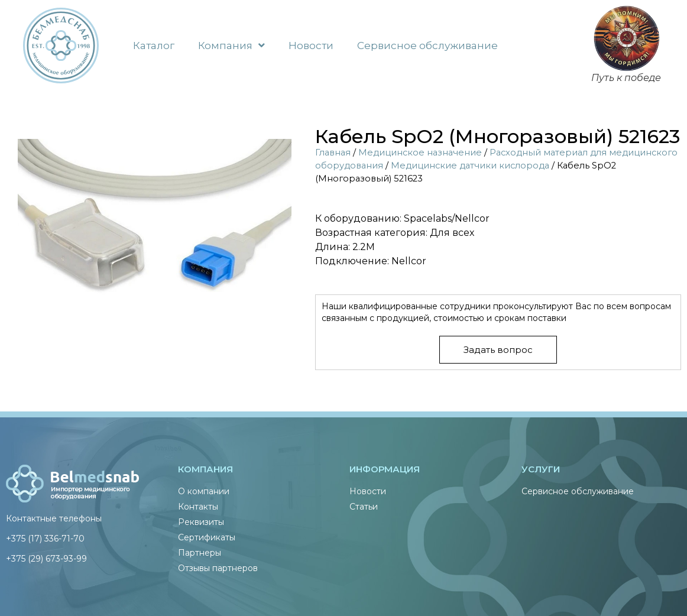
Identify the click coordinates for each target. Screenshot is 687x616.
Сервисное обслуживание (427, 46)
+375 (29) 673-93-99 (46, 559)
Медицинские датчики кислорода (470, 166)
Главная (333, 153)
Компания (231, 45)
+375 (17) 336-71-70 (45, 539)
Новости (311, 46)
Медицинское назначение (420, 153)
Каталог (154, 46)
